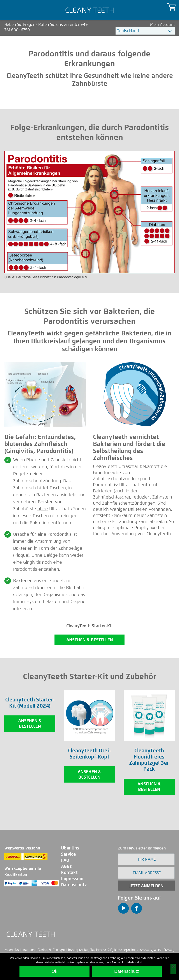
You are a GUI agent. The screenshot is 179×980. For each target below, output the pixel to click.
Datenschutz (74, 885)
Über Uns (70, 848)
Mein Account (162, 24)
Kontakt (69, 873)
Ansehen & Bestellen (30, 724)
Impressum (72, 879)
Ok (54, 971)
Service (68, 854)
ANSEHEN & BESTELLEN (90, 640)
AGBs (66, 866)
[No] (173, 969)
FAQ (65, 860)
